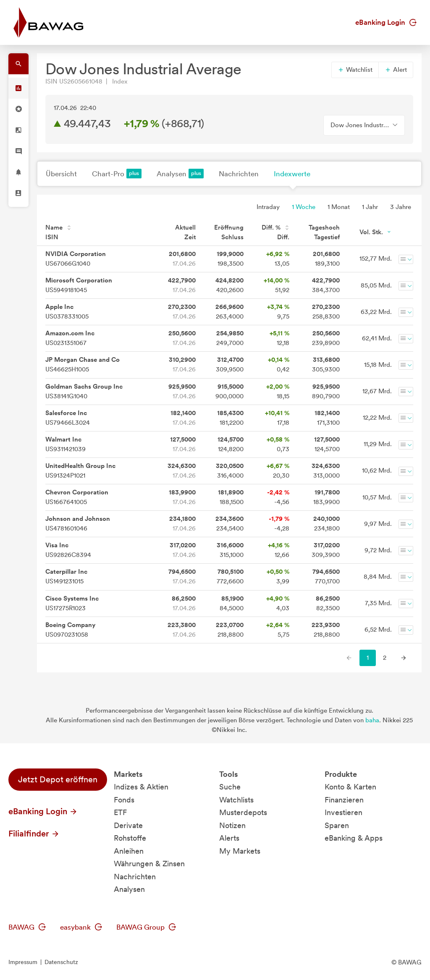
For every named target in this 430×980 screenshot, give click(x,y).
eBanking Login (386, 22)
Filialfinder (34, 834)
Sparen (337, 825)
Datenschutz (61, 962)
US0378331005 (67, 312)
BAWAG (27, 927)
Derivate (128, 825)
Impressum (23, 962)
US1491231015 (66, 576)
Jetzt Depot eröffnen (58, 779)
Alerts (229, 838)
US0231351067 (70, 338)
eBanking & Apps (354, 838)
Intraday (268, 207)
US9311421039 (66, 444)
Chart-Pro (117, 174)
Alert (396, 70)
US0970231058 (70, 630)
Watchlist (355, 70)
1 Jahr (370, 207)
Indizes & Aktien (141, 787)
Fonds (124, 800)
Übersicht (61, 174)
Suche (230, 787)
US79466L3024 (68, 418)
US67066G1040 (76, 259)
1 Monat (339, 207)
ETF (120, 812)
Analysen (180, 174)
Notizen (232, 825)
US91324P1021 (80, 471)
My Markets (240, 851)
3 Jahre (401, 207)
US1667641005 (77, 497)
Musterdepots (243, 812)
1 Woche (304, 207)
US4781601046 (78, 524)
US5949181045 (79, 285)
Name (58, 227)
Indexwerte (292, 174)
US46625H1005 (83, 365)
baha (372, 720)
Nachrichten (239, 174)
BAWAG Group (146, 927)
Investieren (343, 812)
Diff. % (275, 227)
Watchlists (236, 800)
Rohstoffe (130, 838)
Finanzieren (344, 800)
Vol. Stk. (376, 232)
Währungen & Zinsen (149, 864)
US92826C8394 (68, 550)
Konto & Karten (350, 787)
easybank (81, 927)
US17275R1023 (72, 603)
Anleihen (129, 851)
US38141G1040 (84, 391)
